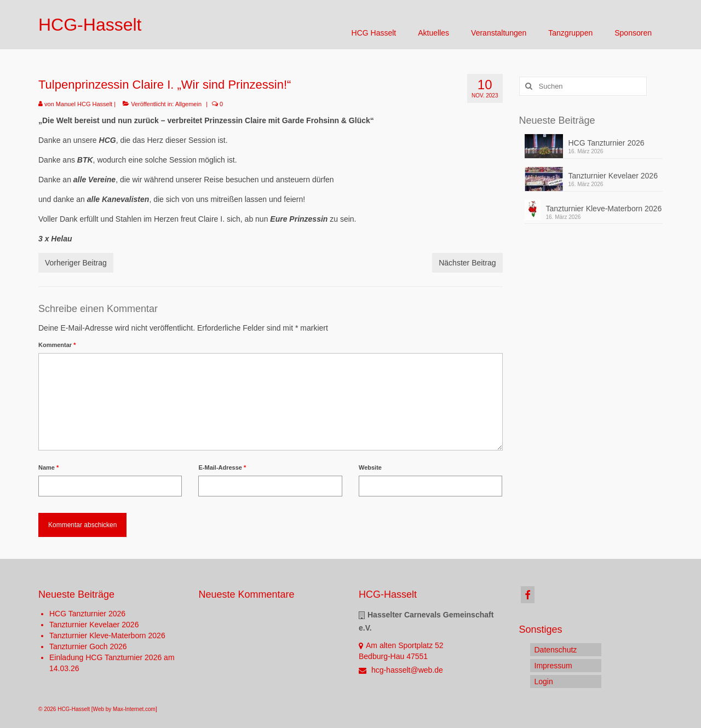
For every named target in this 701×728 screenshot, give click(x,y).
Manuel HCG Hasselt (84, 104)
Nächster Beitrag (467, 263)
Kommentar (57, 345)
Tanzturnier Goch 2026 (88, 646)
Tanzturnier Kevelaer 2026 (613, 176)
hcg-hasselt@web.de (401, 670)
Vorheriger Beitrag (76, 263)
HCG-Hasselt (90, 25)
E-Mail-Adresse (222, 467)
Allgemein (188, 104)
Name (48, 467)
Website (370, 467)
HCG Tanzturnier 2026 (607, 143)
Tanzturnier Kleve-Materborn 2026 (604, 209)
